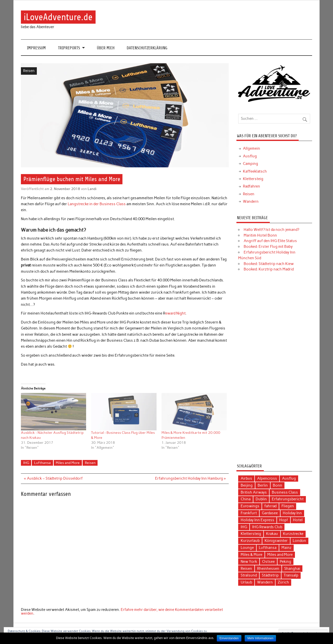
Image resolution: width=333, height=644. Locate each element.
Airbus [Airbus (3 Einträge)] (246, 478)
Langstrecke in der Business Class (97, 204)
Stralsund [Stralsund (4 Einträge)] (249, 575)
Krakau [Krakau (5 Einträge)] (272, 534)
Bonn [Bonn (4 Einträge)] (277, 485)
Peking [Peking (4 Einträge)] (285, 562)
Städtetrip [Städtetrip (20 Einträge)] (270, 575)
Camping (250, 164)
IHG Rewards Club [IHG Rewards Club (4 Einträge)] (267, 527)
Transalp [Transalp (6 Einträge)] (291, 575)
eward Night (175, 313)
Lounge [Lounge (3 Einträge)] (247, 548)
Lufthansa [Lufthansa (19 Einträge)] (268, 548)
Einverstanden (229, 638)
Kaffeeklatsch (255, 171)
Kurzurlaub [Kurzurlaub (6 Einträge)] (250, 541)
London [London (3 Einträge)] (299, 541)
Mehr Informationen (260, 638)
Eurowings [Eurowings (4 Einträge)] (250, 506)
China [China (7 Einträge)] (246, 499)
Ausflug (250, 156)
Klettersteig (253, 179)
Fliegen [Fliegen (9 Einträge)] (288, 506)
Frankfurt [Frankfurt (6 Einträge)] (249, 513)
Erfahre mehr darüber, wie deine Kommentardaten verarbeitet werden (122, 612)
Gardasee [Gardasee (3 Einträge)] (270, 513)
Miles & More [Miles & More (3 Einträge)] (251, 555)
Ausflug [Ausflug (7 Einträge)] (289, 478)
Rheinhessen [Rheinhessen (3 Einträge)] (268, 569)
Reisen (29, 71)
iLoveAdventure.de (58, 17)
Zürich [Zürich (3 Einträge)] (283, 582)
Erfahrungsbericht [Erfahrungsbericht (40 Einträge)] (288, 499)
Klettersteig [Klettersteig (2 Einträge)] (251, 534)
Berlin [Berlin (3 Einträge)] (263, 485)
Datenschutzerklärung (147, 48)
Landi (92, 189)
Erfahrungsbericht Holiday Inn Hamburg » (190, 478)
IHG (26, 463)
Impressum (36, 48)
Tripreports (69, 48)
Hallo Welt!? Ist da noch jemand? (271, 230)
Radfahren (251, 186)
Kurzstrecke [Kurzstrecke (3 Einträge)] (293, 534)
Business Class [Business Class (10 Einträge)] (285, 492)
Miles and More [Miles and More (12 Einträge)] (280, 555)
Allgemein (251, 148)
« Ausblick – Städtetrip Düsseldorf (53, 478)
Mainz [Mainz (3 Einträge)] (286, 548)
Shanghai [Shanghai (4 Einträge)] (292, 569)
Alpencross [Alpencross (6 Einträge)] (267, 478)
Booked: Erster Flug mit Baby (268, 247)
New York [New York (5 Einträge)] (249, 562)
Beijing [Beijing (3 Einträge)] (247, 485)
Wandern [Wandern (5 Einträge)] (265, 582)
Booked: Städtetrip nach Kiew (269, 264)
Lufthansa (42, 463)
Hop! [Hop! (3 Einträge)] (284, 520)
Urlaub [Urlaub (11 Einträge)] (246, 582)
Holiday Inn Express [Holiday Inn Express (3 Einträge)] (257, 520)
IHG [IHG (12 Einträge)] (244, 527)
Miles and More (68, 463)
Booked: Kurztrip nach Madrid (269, 269)
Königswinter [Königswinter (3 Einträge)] (276, 541)
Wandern (251, 201)
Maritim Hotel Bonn (260, 235)
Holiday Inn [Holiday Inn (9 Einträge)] (292, 513)
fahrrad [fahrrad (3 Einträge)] (270, 506)
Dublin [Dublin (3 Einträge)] (261, 499)
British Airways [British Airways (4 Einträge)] (254, 492)
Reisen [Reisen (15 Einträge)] (246, 569)
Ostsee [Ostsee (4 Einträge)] (268, 562)
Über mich (106, 48)
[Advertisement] (274, 370)
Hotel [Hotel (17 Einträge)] (298, 520)
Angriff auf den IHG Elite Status (270, 241)
